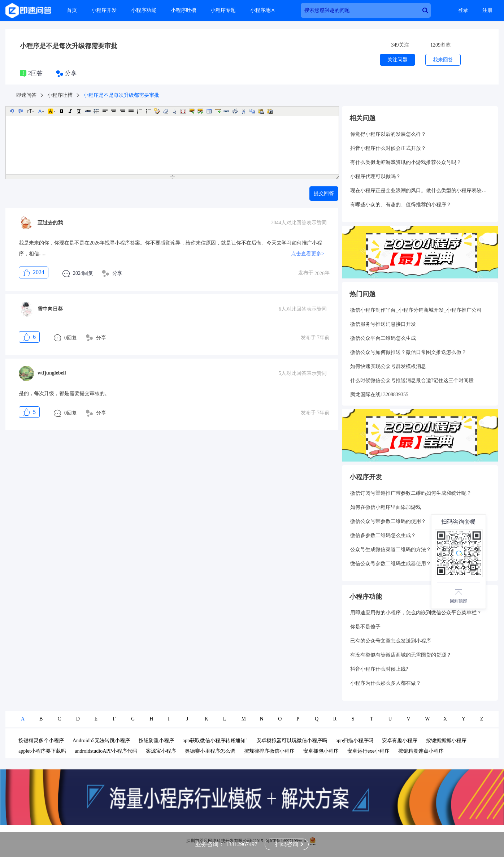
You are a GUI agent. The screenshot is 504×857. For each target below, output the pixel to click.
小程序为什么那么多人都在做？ (386, 683)
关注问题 (397, 60)
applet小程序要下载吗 (42, 751)
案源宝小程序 (161, 751)
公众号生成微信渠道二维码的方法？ (391, 549)
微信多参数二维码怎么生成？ (383, 535)
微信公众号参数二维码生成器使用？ (391, 564)
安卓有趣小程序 (400, 741)
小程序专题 (223, 10)
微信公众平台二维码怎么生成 (383, 338)
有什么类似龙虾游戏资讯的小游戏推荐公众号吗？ (406, 162)
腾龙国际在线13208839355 (379, 395)
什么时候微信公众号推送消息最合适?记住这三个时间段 (412, 380)
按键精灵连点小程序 (421, 751)
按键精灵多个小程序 (41, 741)
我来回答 (443, 60)
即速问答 (26, 95)
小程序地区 (263, 10)
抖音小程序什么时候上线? (379, 669)
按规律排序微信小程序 (269, 751)
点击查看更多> (308, 254)
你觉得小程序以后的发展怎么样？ (388, 134)
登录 (463, 10)
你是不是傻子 (365, 627)
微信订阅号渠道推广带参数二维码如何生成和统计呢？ (411, 493)
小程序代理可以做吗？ (375, 176)
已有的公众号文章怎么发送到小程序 (391, 641)
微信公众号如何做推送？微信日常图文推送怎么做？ (408, 352)
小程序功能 (144, 10)
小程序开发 (104, 10)
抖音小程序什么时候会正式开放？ (388, 148)
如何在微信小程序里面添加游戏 (386, 507)
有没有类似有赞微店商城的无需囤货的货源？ (401, 655)
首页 (72, 10)
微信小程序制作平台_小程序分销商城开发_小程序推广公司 (416, 310)
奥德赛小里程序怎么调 (210, 751)
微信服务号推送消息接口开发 (383, 324)
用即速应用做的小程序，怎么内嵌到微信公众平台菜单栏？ (416, 613)
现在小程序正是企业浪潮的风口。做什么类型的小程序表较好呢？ (420, 191)
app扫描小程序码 (355, 741)
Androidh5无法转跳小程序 (101, 741)
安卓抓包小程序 (321, 751)
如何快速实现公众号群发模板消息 (388, 366)
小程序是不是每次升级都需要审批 (69, 46)
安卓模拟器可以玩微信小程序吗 (292, 741)
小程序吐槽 (183, 10)
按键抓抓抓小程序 (446, 741)
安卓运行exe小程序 (368, 751)
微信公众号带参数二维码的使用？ (388, 521)
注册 (487, 10)
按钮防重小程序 (156, 741)
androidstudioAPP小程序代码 (106, 751)
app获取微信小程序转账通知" (215, 741)
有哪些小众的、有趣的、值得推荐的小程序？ (401, 205)
